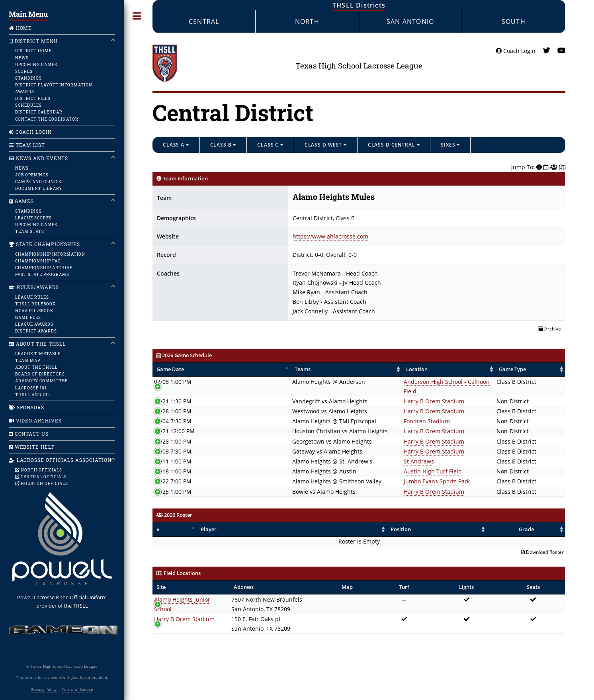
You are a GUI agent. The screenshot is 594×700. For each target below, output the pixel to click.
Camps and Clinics (38, 182)
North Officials (39, 470)
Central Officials (41, 477)
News (22, 58)
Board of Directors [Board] (40, 374)
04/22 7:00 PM (173, 472)
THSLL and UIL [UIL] (33, 395)
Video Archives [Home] (35, 421)
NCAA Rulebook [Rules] (34, 311)
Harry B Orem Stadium (359, 392)
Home (21, 28)
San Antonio (410, 22)
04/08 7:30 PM (173, 442)
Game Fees (28, 317)
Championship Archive (44, 268)
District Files (33, 98)
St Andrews (344, 452)
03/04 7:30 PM (173, 412)
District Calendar (39, 112)
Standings (28, 78)
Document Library (39, 188)
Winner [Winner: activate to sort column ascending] (520, 369)
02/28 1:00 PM (173, 402)
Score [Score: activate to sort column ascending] (550, 369)
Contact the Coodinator (47, 119)
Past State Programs (42, 274)
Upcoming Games (36, 65)
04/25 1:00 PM (173, 482)
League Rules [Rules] (32, 297)
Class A (176, 145)
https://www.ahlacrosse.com (330, 236)
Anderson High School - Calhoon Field (379, 382)
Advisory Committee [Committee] (41, 381)
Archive (550, 329)
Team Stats (30, 231)
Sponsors (27, 408)
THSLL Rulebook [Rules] (35, 304)
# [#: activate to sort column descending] (158, 520)
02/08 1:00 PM (173, 382)
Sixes (450, 145)
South (514, 22)
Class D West (326, 145)
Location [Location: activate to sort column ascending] (342, 369)
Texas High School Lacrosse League (359, 66)
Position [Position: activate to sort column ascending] (435, 520)
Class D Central (394, 145)
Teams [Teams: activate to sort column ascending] (218, 369)
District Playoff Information (54, 85)
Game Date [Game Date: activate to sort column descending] (170, 369)
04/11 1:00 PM (173, 452)
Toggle (137, 16)
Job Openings (32, 175)
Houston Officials (41, 483)
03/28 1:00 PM (173, 432)
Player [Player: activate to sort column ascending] (206, 520)
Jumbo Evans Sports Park (362, 472)
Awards (25, 92)
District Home (33, 51)
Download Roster (542, 543)
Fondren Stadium (352, 412)
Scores (24, 71)
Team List (27, 145)
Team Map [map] (28, 360)
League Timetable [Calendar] (38, 354)
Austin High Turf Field (358, 462)
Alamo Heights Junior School (192, 590)
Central (204, 22)
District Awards (36, 331)
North (307, 22)
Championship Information (50, 254)
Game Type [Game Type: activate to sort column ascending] (472, 369)
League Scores (33, 218)
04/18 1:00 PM (173, 462)
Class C (270, 145)
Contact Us (29, 434)
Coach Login (516, 51)
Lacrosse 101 (31, 388)
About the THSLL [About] (36, 367)
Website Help (32, 447)
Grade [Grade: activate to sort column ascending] (545, 520)
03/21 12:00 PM (174, 422)
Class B (223, 145)
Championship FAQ (38, 261)
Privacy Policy (44, 689)
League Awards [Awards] (34, 324)
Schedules (28, 105)
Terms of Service (77, 689)
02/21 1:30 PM (173, 392)
